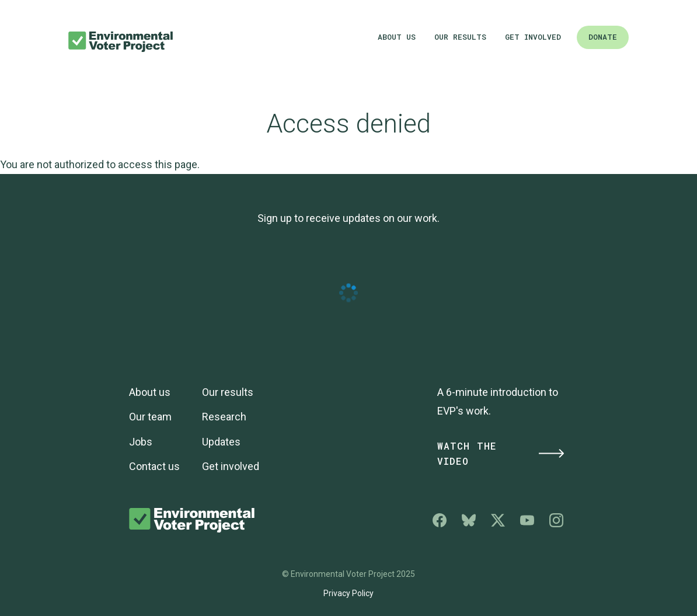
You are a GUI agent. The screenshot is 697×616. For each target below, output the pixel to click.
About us (397, 37)
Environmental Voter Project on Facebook (440, 520)
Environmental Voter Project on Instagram (556, 520)
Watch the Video (501, 454)
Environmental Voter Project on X (498, 520)
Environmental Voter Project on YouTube (527, 520)
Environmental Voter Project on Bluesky (469, 520)
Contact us (154, 466)
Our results (460, 37)
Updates (221, 442)
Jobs (141, 442)
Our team (150, 417)
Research (224, 417)
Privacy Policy (348, 593)
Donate (603, 37)
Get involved (533, 37)
